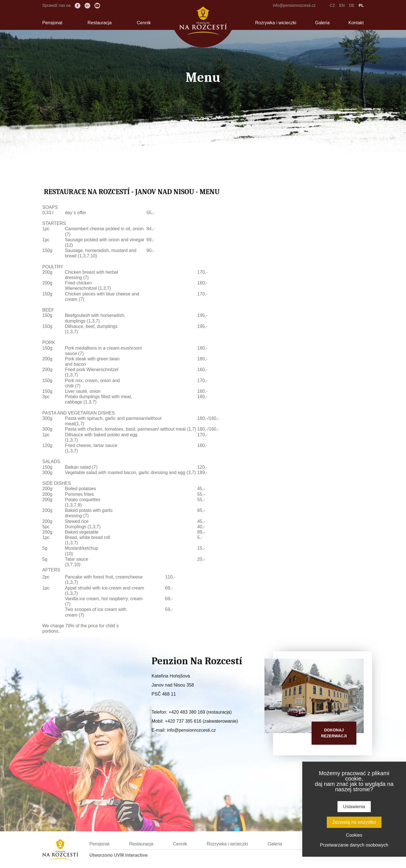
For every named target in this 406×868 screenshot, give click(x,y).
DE (352, 5)
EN (342, 5)
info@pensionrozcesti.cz (294, 5)
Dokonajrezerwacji (334, 733)
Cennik (144, 23)
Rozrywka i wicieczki (276, 23)
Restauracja (99, 23)
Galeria (322, 23)
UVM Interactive (131, 855)
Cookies (354, 835)
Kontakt (356, 23)
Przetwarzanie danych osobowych (354, 845)
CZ (333, 5)
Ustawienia (354, 807)
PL (361, 5)
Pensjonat (52, 23)
